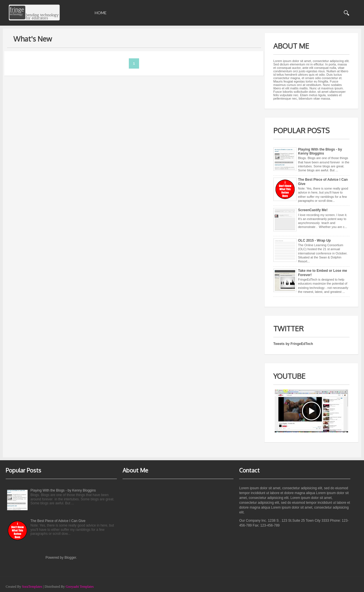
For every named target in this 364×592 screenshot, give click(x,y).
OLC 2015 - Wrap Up (314, 240)
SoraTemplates (32, 587)
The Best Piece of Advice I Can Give (58, 521)
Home (101, 13)
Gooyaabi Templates (80, 587)
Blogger (70, 558)
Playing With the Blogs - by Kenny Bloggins (320, 151)
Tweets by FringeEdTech (293, 344)
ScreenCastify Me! (313, 210)
